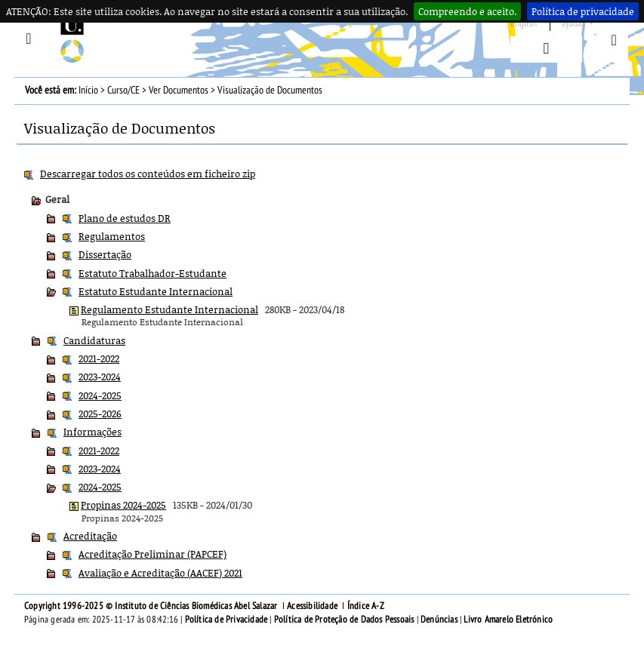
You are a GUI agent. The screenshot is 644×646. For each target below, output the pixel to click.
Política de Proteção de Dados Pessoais (344, 620)
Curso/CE (123, 90)
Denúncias (439, 620)
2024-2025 (100, 395)
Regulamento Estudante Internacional (169, 309)
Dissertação (105, 254)
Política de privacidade (583, 11)
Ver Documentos (179, 90)
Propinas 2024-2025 (123, 505)
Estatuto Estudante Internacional (156, 291)
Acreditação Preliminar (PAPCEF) (153, 554)
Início (88, 90)
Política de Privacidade (226, 620)
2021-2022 (99, 358)
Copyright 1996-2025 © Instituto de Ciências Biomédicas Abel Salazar (152, 606)
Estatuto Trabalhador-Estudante (153, 273)
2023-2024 (100, 377)
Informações (92, 432)
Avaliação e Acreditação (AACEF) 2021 (160, 573)
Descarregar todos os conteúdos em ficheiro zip (148, 174)
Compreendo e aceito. (467, 11)
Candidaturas (94, 340)
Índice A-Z (366, 606)
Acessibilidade (312, 606)
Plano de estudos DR (125, 218)
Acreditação (90, 536)
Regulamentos (112, 236)
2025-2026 (100, 414)
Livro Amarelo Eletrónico (508, 620)
